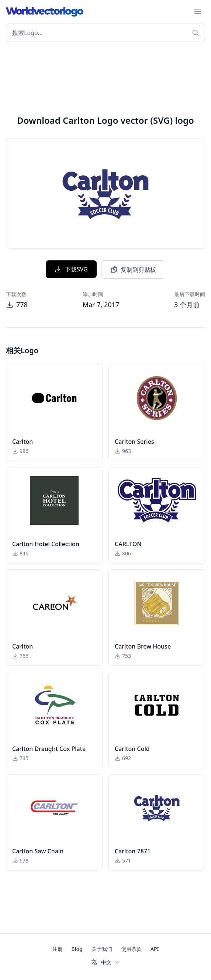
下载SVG (71, 269)
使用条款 (131, 949)
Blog (77, 949)
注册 (58, 949)
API (155, 949)
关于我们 (102, 949)
